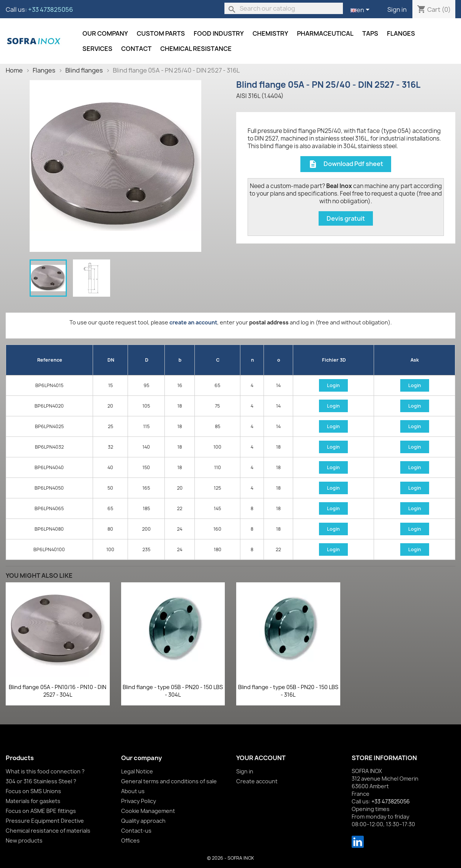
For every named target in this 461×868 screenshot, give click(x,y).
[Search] (284, 8)
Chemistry (270, 33)
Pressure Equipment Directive (45, 821)
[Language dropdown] (361, 10)
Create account (257, 781)
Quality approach (143, 821)
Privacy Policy (139, 801)
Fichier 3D (334, 360)
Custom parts (161, 33)
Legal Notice (137, 771)
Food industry (219, 33)
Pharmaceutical (325, 33)
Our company (105, 33)
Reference (50, 360)
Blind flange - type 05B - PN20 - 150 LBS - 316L (288, 691)
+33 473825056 (51, 9)
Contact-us (136, 831)
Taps (370, 33)
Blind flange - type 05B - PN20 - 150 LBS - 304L (173, 691)
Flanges (401, 33)
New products (24, 840)
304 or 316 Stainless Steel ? (41, 781)
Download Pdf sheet (346, 164)
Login (333, 385)
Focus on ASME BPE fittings (41, 811)
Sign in (397, 9)
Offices (130, 840)
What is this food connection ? (45, 771)
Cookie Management (148, 811)
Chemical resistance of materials (48, 831)
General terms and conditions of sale (169, 781)
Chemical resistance (196, 49)
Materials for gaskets (33, 801)
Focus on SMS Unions (33, 791)
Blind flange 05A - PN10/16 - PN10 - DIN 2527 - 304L (58, 691)
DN (111, 360)
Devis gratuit (346, 218)
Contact (136, 49)
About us (133, 791)
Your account (261, 758)
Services (97, 49)
